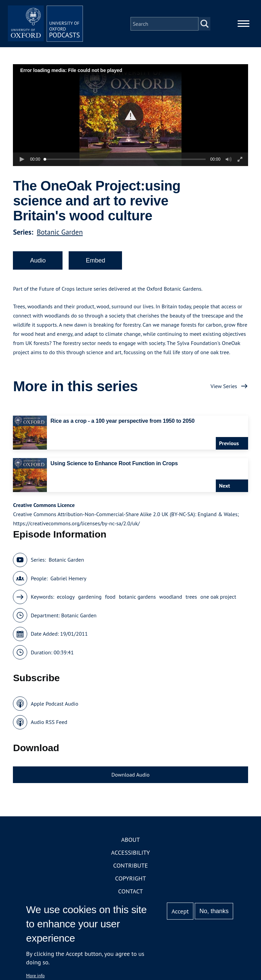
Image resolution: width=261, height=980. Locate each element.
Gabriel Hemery (68, 581)
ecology (66, 600)
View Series (224, 389)
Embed (95, 264)
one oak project (218, 600)
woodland (171, 600)
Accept (180, 911)
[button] (131, 118)
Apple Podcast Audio (54, 707)
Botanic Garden (60, 235)
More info (36, 976)
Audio (38, 264)
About (130, 843)
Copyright (131, 882)
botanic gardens (137, 600)
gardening (90, 600)
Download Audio (130, 778)
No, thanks (214, 911)
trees (191, 600)
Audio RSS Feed (49, 725)
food (110, 600)
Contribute (130, 869)
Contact (131, 895)
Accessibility (130, 856)
